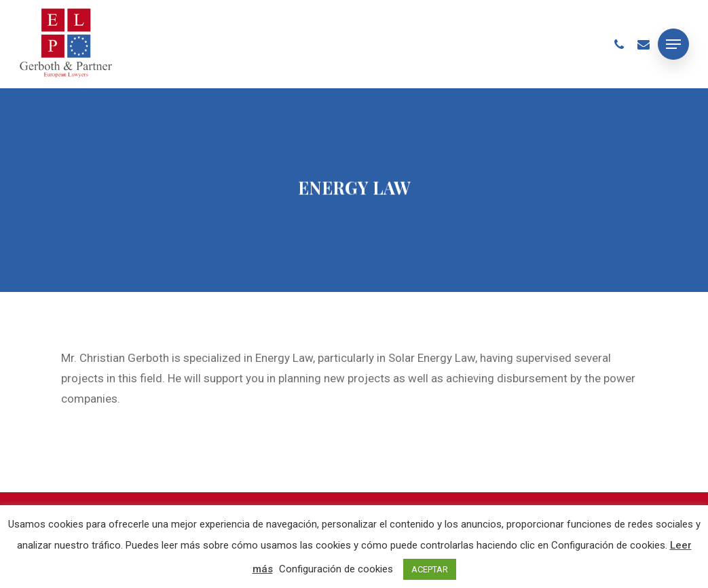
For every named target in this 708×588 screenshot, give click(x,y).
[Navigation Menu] (673, 44)
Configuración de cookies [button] (336, 569)
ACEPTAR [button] (430, 569)
